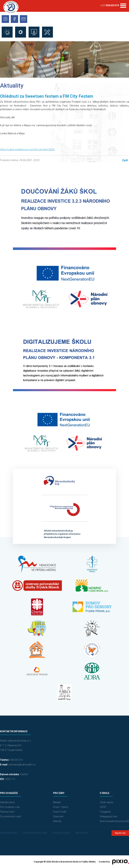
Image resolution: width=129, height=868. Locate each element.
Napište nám (120, 833)
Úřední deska (106, 802)
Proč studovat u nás (10, 807)
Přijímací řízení (7, 812)
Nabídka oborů (7, 802)
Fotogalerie (105, 812)
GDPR (103, 807)
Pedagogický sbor (109, 816)
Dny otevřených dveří (11, 816)
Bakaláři (57, 802)
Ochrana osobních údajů (35, 833)
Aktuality (49, 59)
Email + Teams (61, 807)
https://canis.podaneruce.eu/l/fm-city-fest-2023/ (27, 149)
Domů (13, 59)
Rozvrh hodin (60, 812)
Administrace (82, 833)
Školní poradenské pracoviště (114, 821)
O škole (30, 59)
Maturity (57, 821)
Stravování (58, 816)
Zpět (125, 160)
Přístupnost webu (9, 833)
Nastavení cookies (61, 833)
